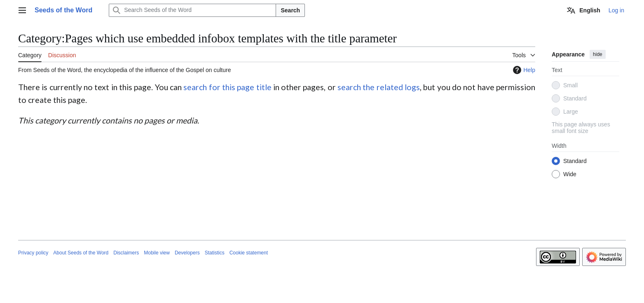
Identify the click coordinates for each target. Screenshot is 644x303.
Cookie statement (249, 253)
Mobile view (157, 253)
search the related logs (379, 87)
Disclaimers (126, 253)
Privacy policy (33, 253)
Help (523, 70)
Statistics (215, 253)
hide (598, 54)
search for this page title (227, 87)
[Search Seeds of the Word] (192, 10)
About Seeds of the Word (81, 253)
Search (290, 10)
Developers (187, 253)
